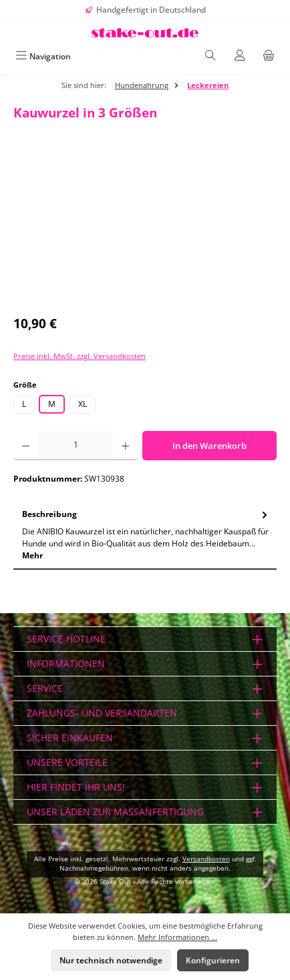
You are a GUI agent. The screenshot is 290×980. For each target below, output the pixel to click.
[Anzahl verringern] (26, 446)
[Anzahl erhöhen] (125, 446)
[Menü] (43, 56)
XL (83, 404)
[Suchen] (210, 56)
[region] (145, 230)
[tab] (145, 535)
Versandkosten (206, 859)
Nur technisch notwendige (111, 960)
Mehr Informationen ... (177, 937)
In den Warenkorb (209, 446)
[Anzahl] (76, 446)
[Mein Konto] (240, 56)
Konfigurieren (213, 960)
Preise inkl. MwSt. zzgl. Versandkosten (80, 356)
